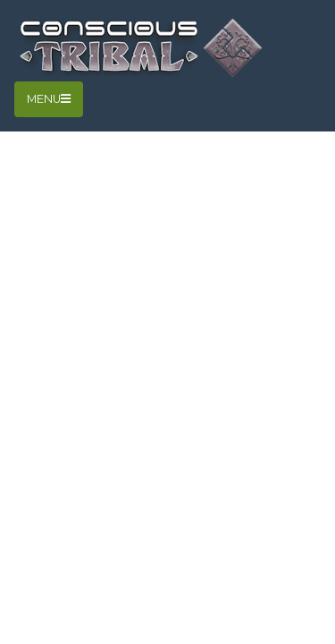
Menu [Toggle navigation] (49, 99)
